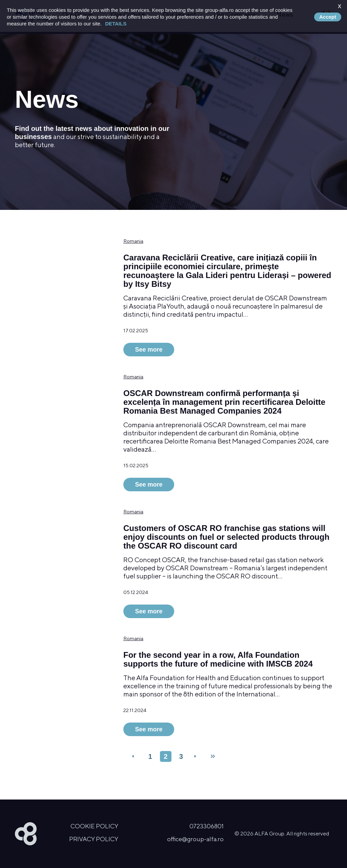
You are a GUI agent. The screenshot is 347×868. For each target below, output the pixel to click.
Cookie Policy (94, 826)
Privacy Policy (94, 839)
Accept (328, 17)
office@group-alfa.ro (195, 839)
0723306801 (207, 826)
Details (116, 24)
